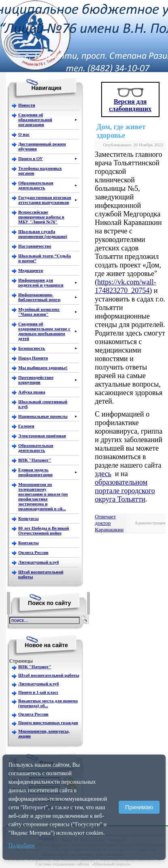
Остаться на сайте (50, 801)
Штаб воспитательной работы (49, 675)
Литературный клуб (38, 684)
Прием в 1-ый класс (38, 692)
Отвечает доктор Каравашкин (109, 523)
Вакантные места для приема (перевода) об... (48, 703)
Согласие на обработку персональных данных (51, 859)
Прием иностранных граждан (48, 723)
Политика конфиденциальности (130, 859)
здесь (103, 474)
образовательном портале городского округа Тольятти (125, 491)
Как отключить (110, 854)
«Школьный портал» (111, 864)
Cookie (52, 849)
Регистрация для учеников (45, 807)
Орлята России (33, 714)
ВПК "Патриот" (35, 667)
